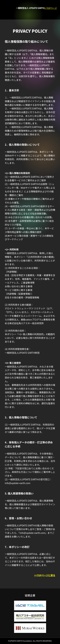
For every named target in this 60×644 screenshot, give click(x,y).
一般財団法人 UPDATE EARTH (30, 8)
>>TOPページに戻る (45, 575)
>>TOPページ (51, 8)
